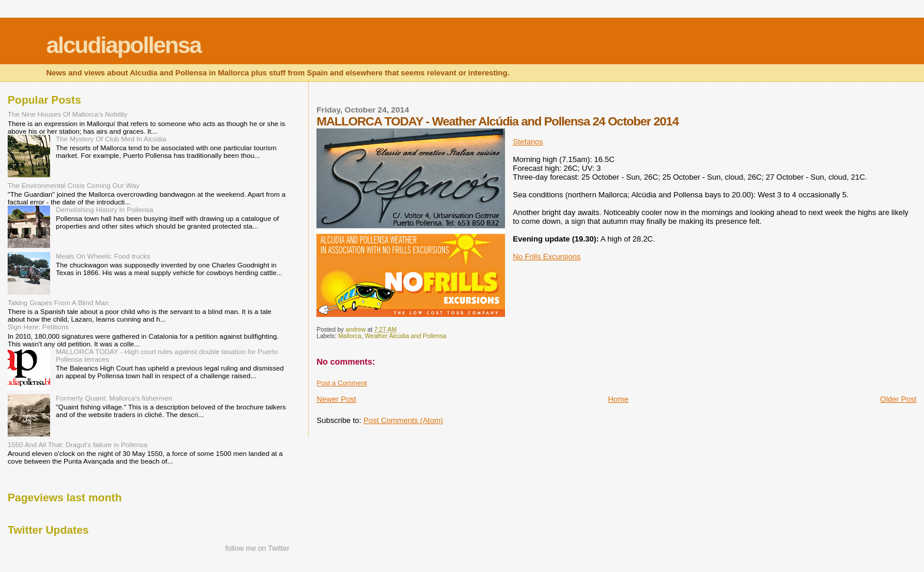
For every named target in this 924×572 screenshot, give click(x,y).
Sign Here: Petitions (38, 327)
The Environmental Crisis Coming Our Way (74, 185)
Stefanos (528, 142)
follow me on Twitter (257, 548)
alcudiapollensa (123, 45)
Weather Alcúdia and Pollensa (405, 336)
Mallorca (350, 336)
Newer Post (336, 399)
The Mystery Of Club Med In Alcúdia (111, 139)
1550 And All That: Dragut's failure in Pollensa (77, 444)
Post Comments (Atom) (403, 420)
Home (618, 399)
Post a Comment (341, 383)
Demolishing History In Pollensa (105, 209)
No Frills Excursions (547, 257)
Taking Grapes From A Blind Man (58, 302)
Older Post (898, 399)
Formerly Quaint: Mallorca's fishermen (114, 398)
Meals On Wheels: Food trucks (103, 256)
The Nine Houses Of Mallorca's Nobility (67, 114)
